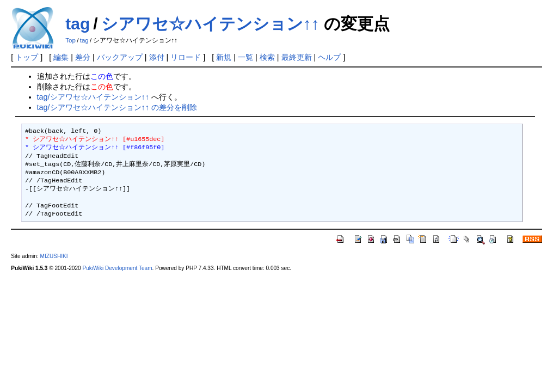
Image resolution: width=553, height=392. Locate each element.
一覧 (245, 57)
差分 (83, 57)
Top (70, 40)
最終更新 (297, 57)
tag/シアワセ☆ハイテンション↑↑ (93, 97)
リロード (186, 57)
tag (78, 24)
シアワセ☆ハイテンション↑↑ (210, 24)
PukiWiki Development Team (117, 268)
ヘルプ (329, 57)
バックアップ (120, 57)
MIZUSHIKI (54, 256)
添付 (157, 57)
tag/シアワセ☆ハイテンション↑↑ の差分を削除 (117, 107)
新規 (224, 57)
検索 (267, 57)
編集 (61, 57)
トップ (27, 57)
